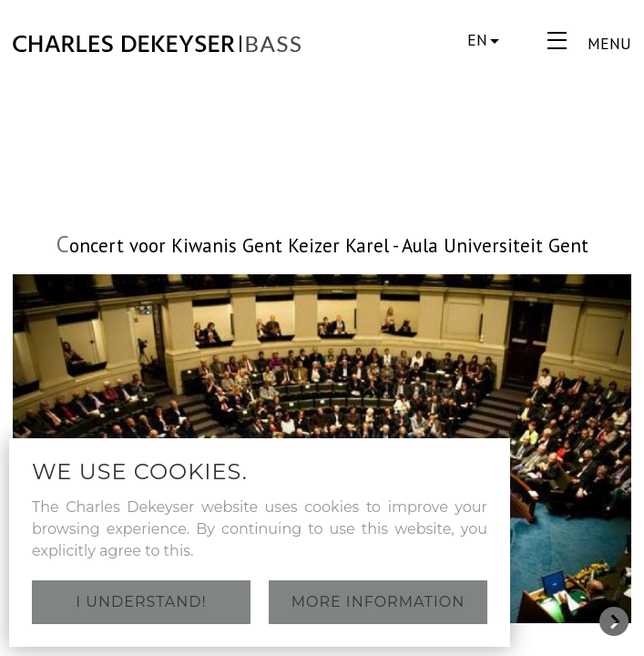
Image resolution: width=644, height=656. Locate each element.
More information (378, 602)
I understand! (141, 602)
